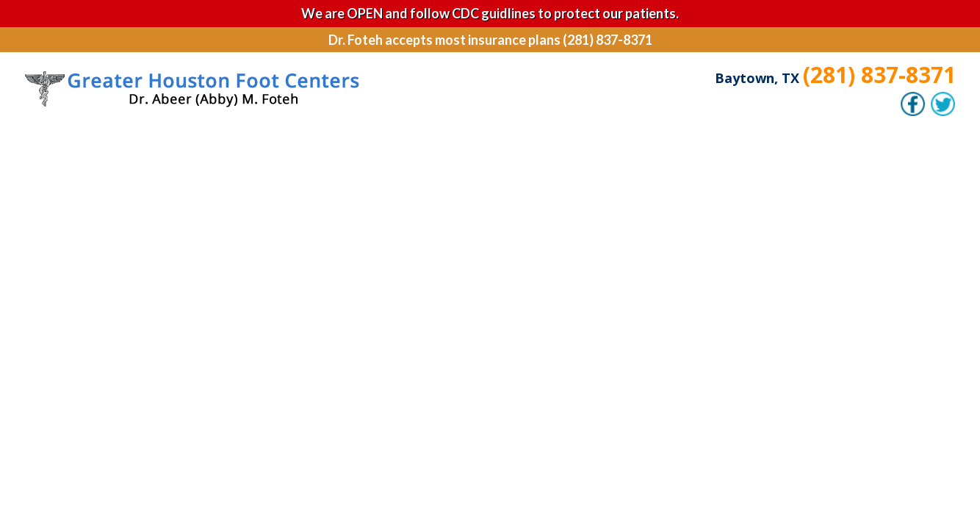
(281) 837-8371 (879, 75)
